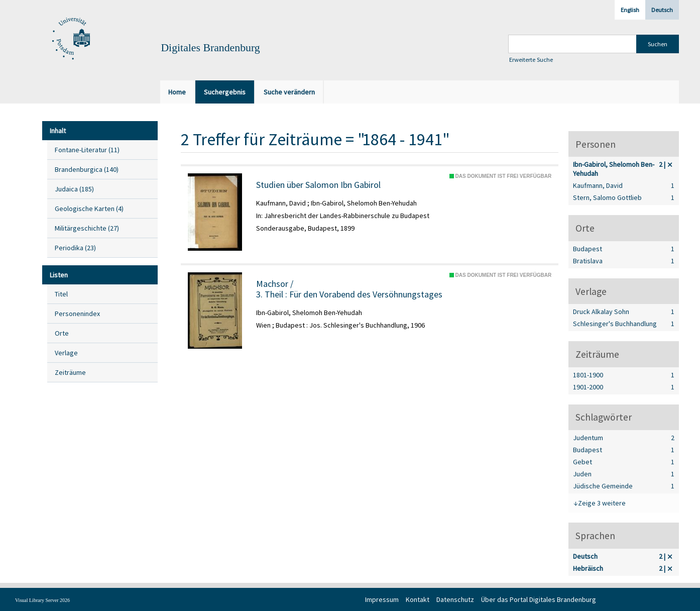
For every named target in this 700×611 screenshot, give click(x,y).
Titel (61, 294)
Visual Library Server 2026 (42, 600)
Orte (62, 333)
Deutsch (662, 10)
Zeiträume (70, 372)
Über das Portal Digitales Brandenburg (539, 599)
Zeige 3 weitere (602, 503)
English (630, 10)
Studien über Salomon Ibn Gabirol (318, 185)
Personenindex (77, 314)
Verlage (66, 353)
